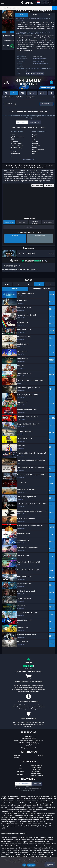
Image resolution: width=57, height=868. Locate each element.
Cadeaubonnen (37, 767)
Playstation (20, 771)
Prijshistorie (18, 97)
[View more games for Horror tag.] (33, 74)
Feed (49, 15)
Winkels (16, 758)
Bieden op (7, 97)
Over (35, 15)
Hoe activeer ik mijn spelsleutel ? (28, 744)
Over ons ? (28, 736)
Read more (31, 865)
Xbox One (36, 69)
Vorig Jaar (22, 222)
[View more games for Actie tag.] (28, 74)
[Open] (3, 3)
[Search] (55, 8)
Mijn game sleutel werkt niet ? (28, 742)
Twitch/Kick (16, 756)
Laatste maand (48, 222)
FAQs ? (28, 746)
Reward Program (37, 765)
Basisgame (29, 97)
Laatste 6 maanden (35, 222)
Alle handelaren (29, 159)
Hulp (50, 865)
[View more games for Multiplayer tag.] (40, 74)
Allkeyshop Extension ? (28, 748)
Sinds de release (9, 222)
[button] (54, 3)
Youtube (41, 756)
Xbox (20, 768)
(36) (34, 261)
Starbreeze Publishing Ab (41, 64)
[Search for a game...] (28, 8)
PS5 (32, 69)
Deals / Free (37, 769)
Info (22, 15)
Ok (24, 865)
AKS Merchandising (37, 775)
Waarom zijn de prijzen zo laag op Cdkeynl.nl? (28, 740)
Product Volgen (28, 227)
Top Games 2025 (37, 773)
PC (26, 69)
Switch (51, 69)
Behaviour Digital (38, 61)
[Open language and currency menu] (43, 3)
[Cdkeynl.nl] (27, 3)
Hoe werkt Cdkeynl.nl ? (29, 738)
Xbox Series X (44, 69)
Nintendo (20, 774)
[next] (12, 32)
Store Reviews (37, 771)
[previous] (4, 32)
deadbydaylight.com (40, 59)
